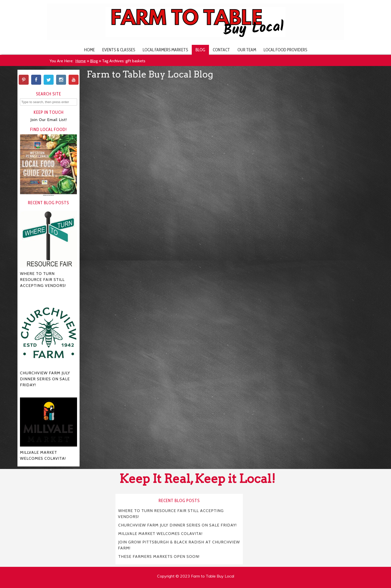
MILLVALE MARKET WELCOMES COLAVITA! (160, 533)
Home (89, 50)
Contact (221, 50)
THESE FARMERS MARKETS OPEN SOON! (159, 556)
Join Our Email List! (49, 120)
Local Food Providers (285, 50)
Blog (200, 50)
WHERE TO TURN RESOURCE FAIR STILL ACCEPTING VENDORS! (171, 513)
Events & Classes (119, 50)
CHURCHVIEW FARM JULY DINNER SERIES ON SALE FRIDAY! (177, 525)
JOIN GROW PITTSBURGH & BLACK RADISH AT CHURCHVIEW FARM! (179, 545)
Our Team (247, 50)
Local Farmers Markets (165, 50)
